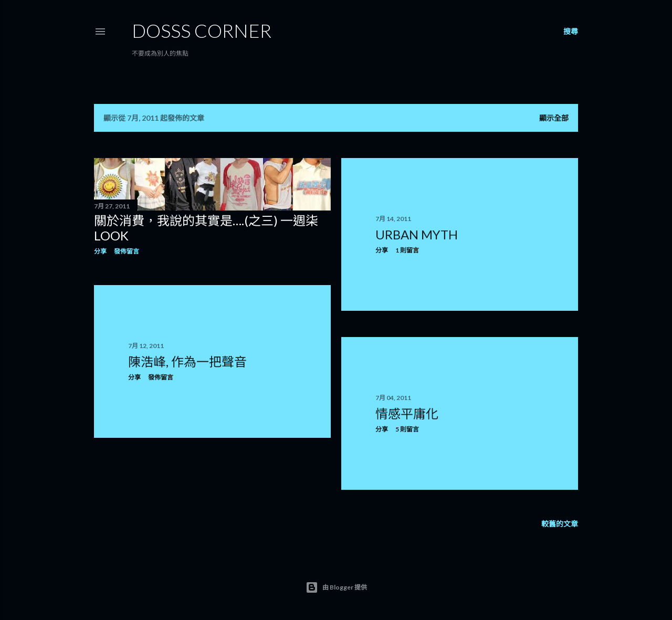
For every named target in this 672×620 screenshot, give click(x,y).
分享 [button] (100, 251)
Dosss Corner (202, 30)
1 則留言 (407, 250)
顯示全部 (554, 118)
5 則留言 (407, 429)
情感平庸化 (407, 413)
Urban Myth (417, 234)
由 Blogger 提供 (336, 587)
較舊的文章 (560, 524)
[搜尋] (571, 31)
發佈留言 (127, 251)
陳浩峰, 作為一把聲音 (187, 361)
